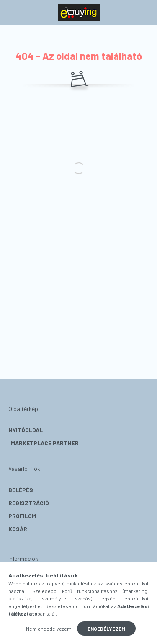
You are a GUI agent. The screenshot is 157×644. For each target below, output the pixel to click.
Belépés (21, 490)
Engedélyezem (106, 629)
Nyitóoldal (26, 430)
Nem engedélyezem (49, 629)
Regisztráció (29, 503)
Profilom (22, 516)
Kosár (18, 529)
